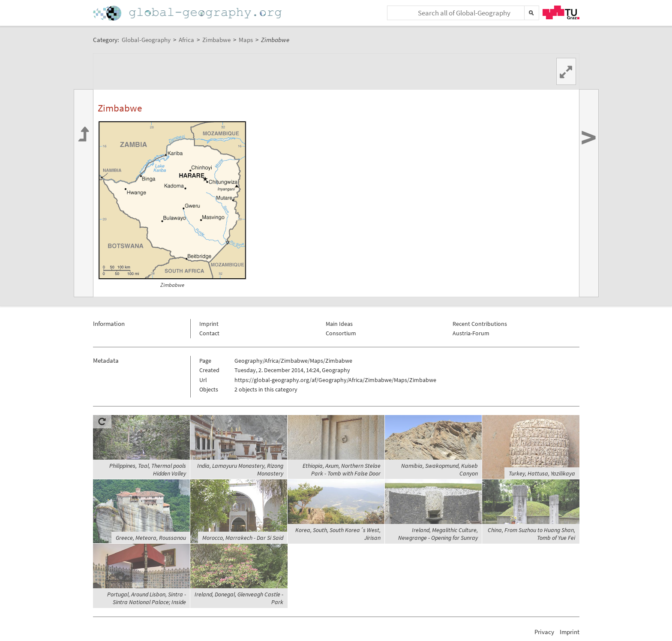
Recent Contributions (480, 324)
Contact (209, 333)
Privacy (544, 632)
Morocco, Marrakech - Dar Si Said (243, 538)
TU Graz (561, 12)
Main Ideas (339, 324)
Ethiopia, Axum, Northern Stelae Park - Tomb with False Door (342, 469)
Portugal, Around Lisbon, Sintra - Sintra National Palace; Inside (147, 598)
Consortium (341, 333)
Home (188, 13)
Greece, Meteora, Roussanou (151, 538)
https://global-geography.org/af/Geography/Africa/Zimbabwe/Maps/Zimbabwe (335, 380)
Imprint (209, 324)
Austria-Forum (471, 333)
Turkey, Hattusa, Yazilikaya (542, 473)
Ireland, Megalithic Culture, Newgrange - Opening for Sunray (438, 534)
